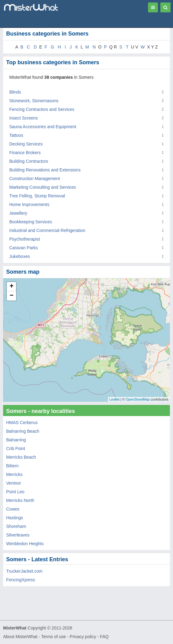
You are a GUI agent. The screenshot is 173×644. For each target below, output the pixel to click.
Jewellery (18, 213)
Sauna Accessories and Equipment (43, 127)
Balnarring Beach (23, 431)
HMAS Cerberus (22, 423)
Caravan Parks (24, 248)
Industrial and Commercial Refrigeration (47, 230)
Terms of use (53, 637)
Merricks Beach (21, 457)
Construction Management (35, 179)
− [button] (12, 296)
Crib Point (16, 448)
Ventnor (14, 483)
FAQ (104, 637)
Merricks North (20, 500)
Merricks (14, 474)
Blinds (15, 92)
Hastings (14, 518)
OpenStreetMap (138, 399)
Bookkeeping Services (31, 222)
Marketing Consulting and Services (43, 187)
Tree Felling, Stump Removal (37, 196)
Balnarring (16, 440)
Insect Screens (24, 118)
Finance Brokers (25, 153)
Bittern (12, 466)
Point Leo (15, 492)
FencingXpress (21, 580)
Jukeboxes (20, 256)
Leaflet (115, 399)
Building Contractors (29, 161)
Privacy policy (83, 637)
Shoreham (16, 526)
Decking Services (26, 144)
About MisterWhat (20, 637)
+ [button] (12, 287)
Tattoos (16, 135)
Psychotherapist (25, 239)
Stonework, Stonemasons (34, 101)
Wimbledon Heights (25, 544)
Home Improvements (29, 204)
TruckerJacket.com (24, 571)
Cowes (13, 509)
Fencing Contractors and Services (42, 109)
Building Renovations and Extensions (45, 170)
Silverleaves (18, 535)
